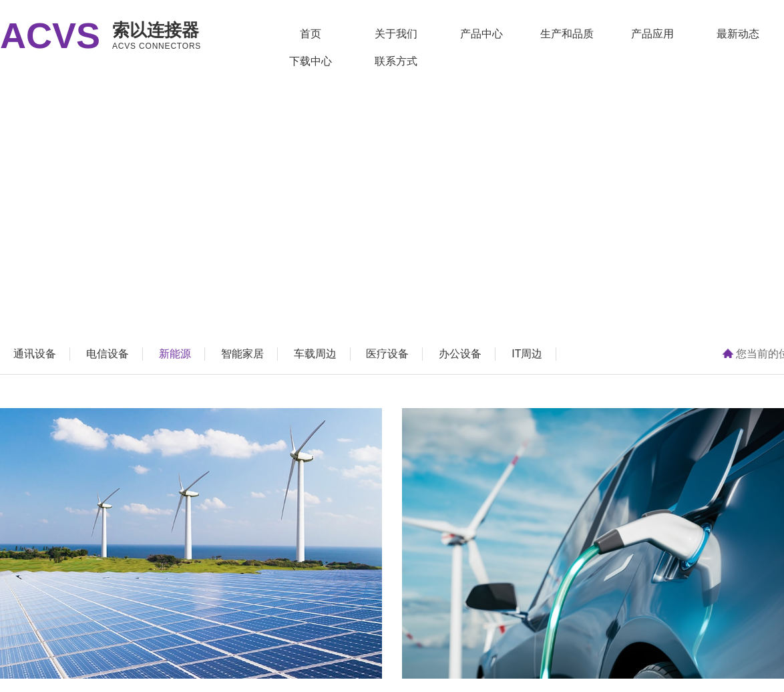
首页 (311, 34)
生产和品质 (567, 34)
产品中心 (481, 34)
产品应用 (652, 34)
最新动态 (738, 34)
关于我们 (396, 34)
